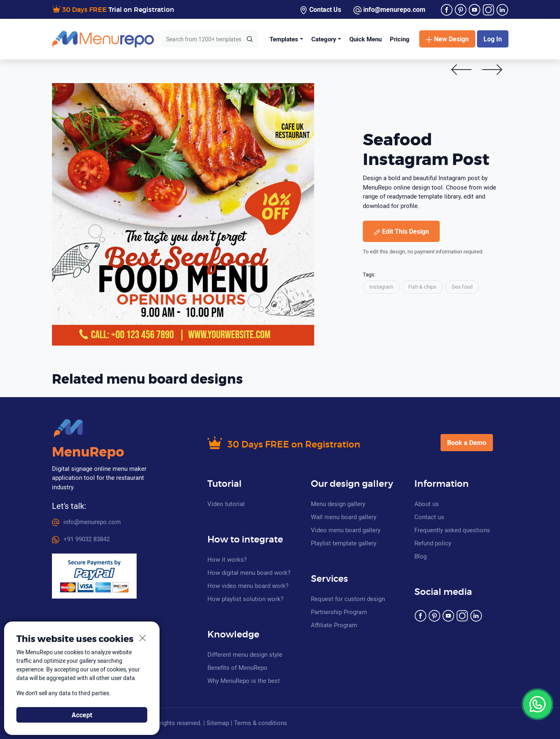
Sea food (462, 287)
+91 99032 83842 (81, 539)
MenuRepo (88, 452)
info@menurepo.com (389, 10)
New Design (447, 39)
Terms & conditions (261, 723)
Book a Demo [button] (467, 443)
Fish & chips (422, 287)
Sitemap (218, 723)
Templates (284, 39)
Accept (82, 715)
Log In (493, 39)
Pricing (400, 39)
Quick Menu (365, 39)
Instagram (381, 287)
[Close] (143, 638)
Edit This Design (401, 231)
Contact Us (320, 10)
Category (324, 39)
